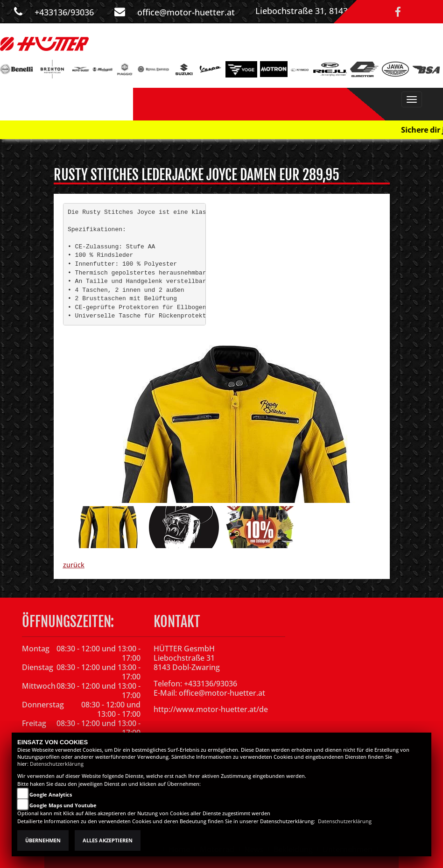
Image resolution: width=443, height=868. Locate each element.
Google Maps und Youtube (63, 805)
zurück (74, 565)
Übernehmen (43, 840)
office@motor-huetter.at (186, 12)
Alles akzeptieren (108, 840)
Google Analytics (51, 795)
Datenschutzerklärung (57, 764)
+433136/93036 (64, 12)
